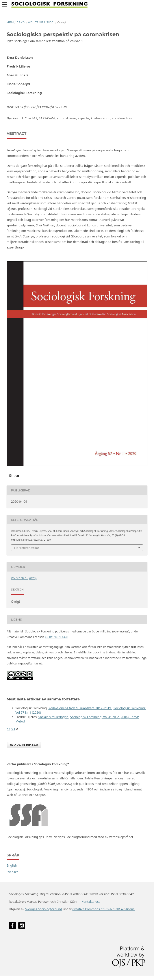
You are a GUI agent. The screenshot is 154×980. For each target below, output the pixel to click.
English (12, 865)
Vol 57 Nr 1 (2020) (41, 22)
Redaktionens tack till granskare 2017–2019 (80, 708)
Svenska (12, 872)
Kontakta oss (91, 902)
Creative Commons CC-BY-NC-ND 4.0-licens (104, 909)
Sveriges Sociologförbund (43, 909)
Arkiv (21, 22)
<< (8, 729)
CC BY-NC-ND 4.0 (56, 637)
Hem (10, 22)
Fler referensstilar (27, 548)
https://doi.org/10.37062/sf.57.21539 (41, 107)
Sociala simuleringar (53, 717)
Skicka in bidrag (24, 745)
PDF (16, 476)
